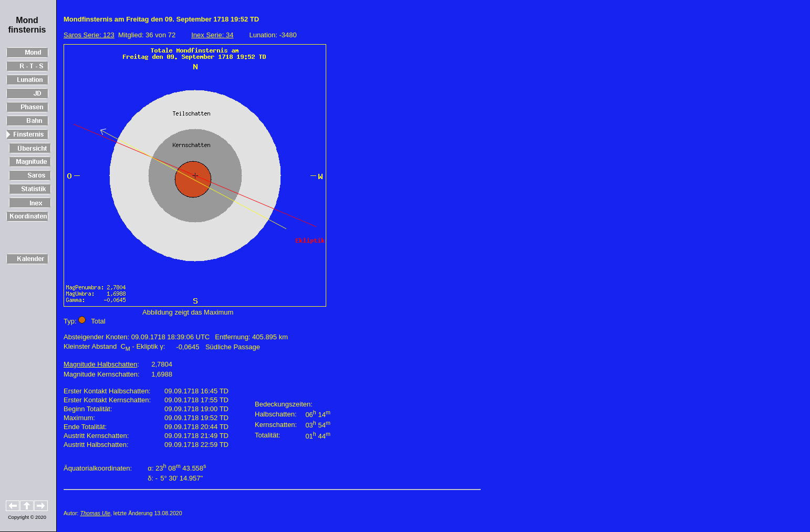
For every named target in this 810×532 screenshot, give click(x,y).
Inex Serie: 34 (212, 35)
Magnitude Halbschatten (100, 364)
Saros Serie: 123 (89, 35)
